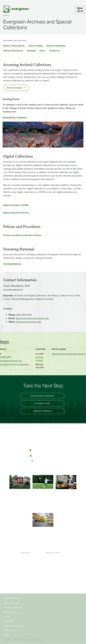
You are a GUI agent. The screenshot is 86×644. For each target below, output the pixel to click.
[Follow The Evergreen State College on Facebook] (35, 469)
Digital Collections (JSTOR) (16, 205)
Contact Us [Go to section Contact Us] (54, 51)
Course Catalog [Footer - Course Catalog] (53, 569)
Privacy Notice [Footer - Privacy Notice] (9, 630)
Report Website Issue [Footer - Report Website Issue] (12, 598)
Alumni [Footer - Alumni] (24, 586)
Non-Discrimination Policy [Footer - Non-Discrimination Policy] (13, 626)
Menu (80, 8)
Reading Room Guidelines (15, 118)
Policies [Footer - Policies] (6, 617)
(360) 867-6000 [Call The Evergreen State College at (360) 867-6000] (43, 461)
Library (6, 15)
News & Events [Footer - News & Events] (53, 578)
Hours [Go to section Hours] (42, 51)
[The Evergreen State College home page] (43, 438)
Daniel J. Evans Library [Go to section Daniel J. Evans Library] (14, 46)
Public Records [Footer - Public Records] (9, 612)
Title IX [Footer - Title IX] (6, 635)
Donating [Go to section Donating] (31, 51)
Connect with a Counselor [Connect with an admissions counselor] (42, 396)
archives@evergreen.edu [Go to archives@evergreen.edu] (29, 322)
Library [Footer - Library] (49, 557)
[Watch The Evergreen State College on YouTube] (40, 469)
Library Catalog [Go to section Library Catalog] (36, 46)
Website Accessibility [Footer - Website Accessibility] (12, 603)
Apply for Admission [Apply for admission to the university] (42, 411)
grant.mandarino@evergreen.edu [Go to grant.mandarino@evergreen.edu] (32, 318)
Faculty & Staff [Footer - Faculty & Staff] (27, 578)
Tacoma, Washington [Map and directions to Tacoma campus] (43, 455)
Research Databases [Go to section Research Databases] (56, 46)
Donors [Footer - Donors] (24, 582)
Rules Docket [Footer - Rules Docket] (9, 621)
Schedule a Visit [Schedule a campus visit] (42, 403)
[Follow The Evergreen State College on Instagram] (46, 469)
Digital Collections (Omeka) (16, 213)
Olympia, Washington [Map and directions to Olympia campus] (43, 450)
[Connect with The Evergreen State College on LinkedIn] (51, 469)
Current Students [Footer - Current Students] (29, 557)
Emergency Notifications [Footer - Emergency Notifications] (13, 608)
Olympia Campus (39, 359)
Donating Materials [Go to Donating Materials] (12, 264)
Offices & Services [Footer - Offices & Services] (54, 565)
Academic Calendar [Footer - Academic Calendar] (55, 573)
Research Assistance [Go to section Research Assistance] (13, 51)
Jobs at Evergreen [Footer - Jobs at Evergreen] (54, 582)
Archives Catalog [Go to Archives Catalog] (14, 88)
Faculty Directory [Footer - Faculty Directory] (54, 561)
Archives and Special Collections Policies (22, 235)
